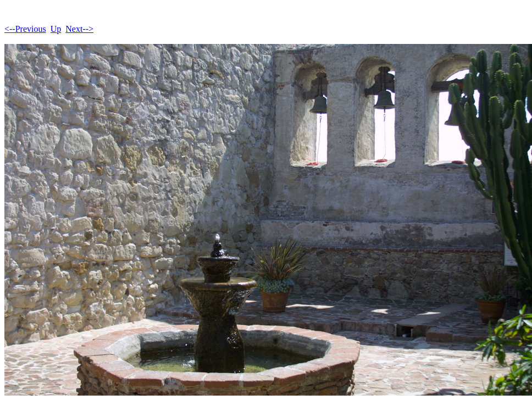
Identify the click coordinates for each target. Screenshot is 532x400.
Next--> (79, 29)
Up (56, 29)
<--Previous (25, 29)
